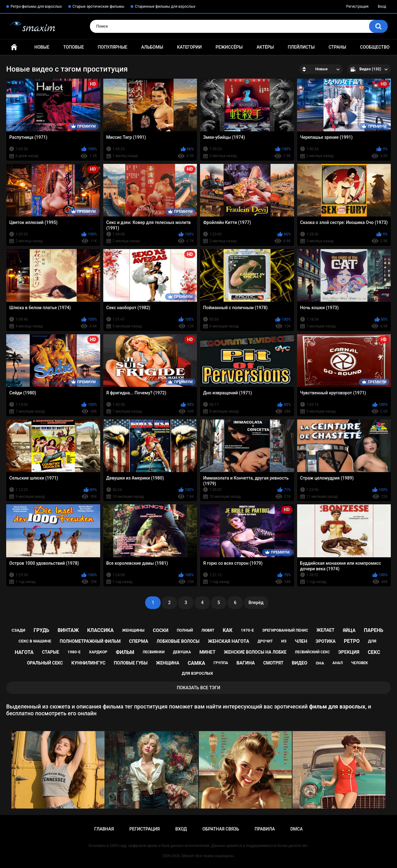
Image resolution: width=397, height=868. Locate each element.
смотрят (273, 663)
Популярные (112, 47)
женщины (133, 630)
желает (325, 630)
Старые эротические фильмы (98, 7)
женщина (168, 663)
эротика (326, 641)
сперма (139, 641)
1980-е (74, 652)
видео (300, 663)
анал (338, 663)
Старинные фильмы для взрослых (165, 7)
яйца (349, 630)
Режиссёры (229, 47)
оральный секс (45, 663)
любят (208, 630)
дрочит (265, 641)
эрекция (349, 652)
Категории (190, 47)
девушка (182, 652)
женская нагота (228, 641)
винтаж (68, 630)
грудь (41, 630)
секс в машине (35, 641)
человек (359, 663)
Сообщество (375, 47)
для (372, 641)
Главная (14, 47)
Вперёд (256, 603)
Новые (42, 47)
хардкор (98, 652)
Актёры (265, 47)
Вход (382, 7)
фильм (125, 652)
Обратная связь (221, 829)
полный (185, 630)
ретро (352, 641)
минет (207, 652)
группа (221, 663)
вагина (245, 663)
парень (374, 630)
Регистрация (357, 7)
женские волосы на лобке (255, 652)
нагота (24, 652)
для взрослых (197, 673)
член (301, 641)
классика (100, 630)
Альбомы (152, 47)
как (227, 630)
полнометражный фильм (90, 641)
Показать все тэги (198, 688)
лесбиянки (154, 652)
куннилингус (88, 663)
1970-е (247, 630)
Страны (337, 47)
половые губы (131, 663)
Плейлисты (301, 47)
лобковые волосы (178, 641)
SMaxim (188, 856)
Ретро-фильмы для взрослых (36, 7)
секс (374, 652)
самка (196, 663)
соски (161, 630)
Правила (265, 829)
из (284, 641)
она (320, 663)
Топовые (74, 47)
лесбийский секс (312, 652)
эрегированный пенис (285, 630)
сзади (18, 630)
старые (50, 652)
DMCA (297, 829)
